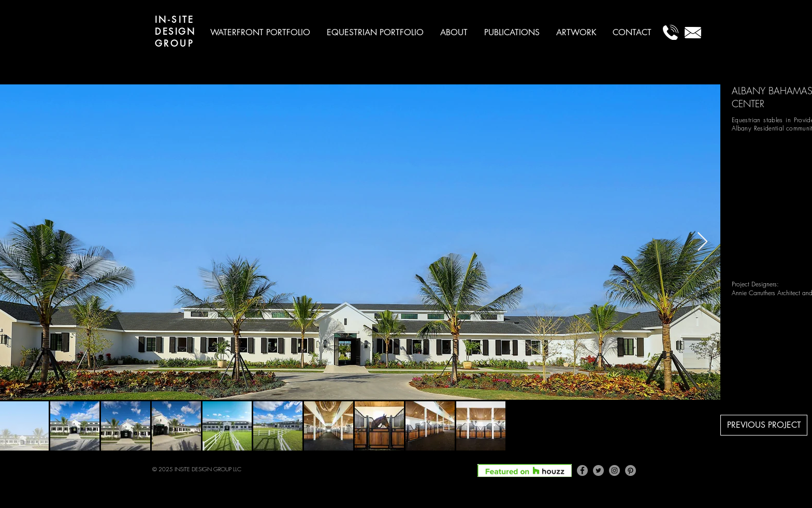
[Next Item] (702, 242)
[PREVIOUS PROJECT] (764, 425)
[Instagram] (614, 470)
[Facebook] (582, 470)
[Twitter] (598, 470)
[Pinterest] (630, 470)
